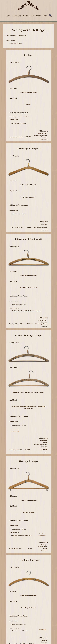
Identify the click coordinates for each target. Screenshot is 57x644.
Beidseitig (44, 450)
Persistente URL (45, 139)
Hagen (45, 443)
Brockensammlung (15, 431)
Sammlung (17, 16)
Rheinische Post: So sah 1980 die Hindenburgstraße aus (27, 311)
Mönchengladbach (41, 324)
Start (8, 16)
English (50, 17)
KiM (45, 631)
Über (45, 16)
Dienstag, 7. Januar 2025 (16, 324)
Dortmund (44, 441)
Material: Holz (42, 133)
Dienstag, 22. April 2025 (16, 228)
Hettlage (44, 137)
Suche (38, 16)
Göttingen (44, 640)
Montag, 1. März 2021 (15, 548)
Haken (45, 548)
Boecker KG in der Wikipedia (20, 631)
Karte (25, 16)
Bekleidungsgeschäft (40, 135)
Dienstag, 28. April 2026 (16, 137)
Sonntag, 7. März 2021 (16, 450)
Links (32, 16)
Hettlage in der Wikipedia (16, 43)
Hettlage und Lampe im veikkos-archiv (22, 535)
